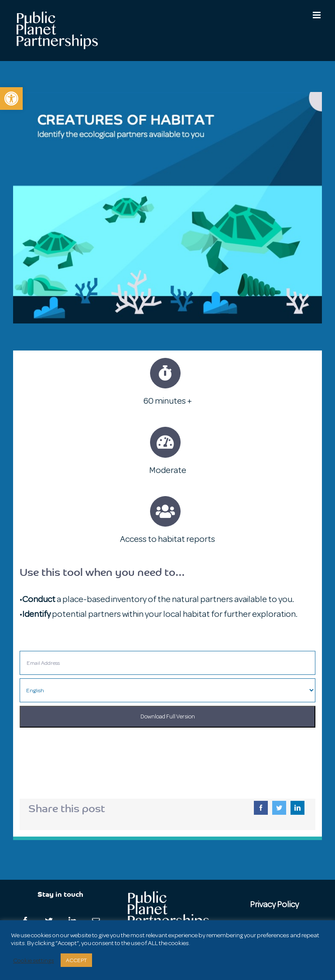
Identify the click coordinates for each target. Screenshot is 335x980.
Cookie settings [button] (34, 960)
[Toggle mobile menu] (317, 15)
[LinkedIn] (297, 808)
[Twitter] (279, 808)
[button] (11, 99)
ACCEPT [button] (76, 960)
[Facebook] (261, 808)
